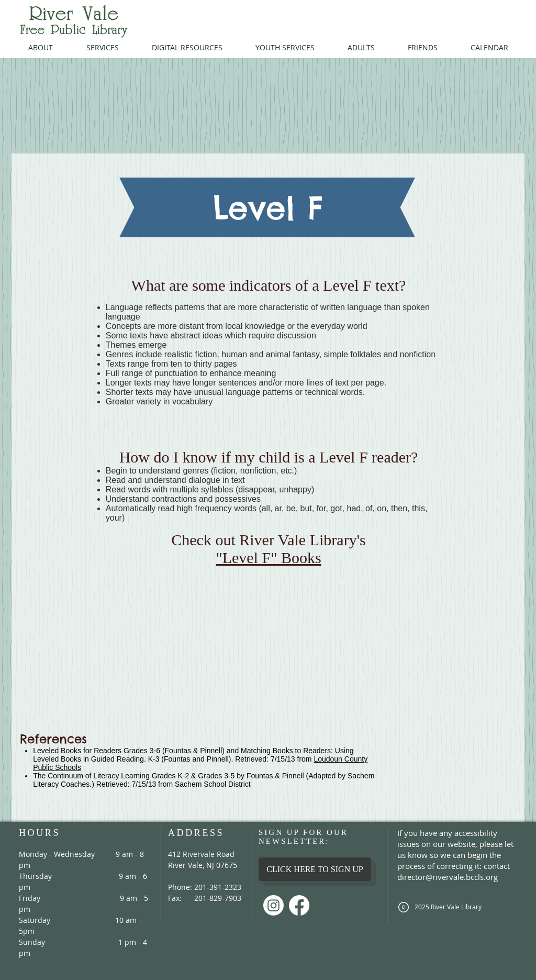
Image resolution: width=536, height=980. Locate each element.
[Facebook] (299, 905)
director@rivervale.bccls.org (448, 877)
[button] (41, 47)
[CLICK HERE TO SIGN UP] (315, 869)
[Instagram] (273, 905)
